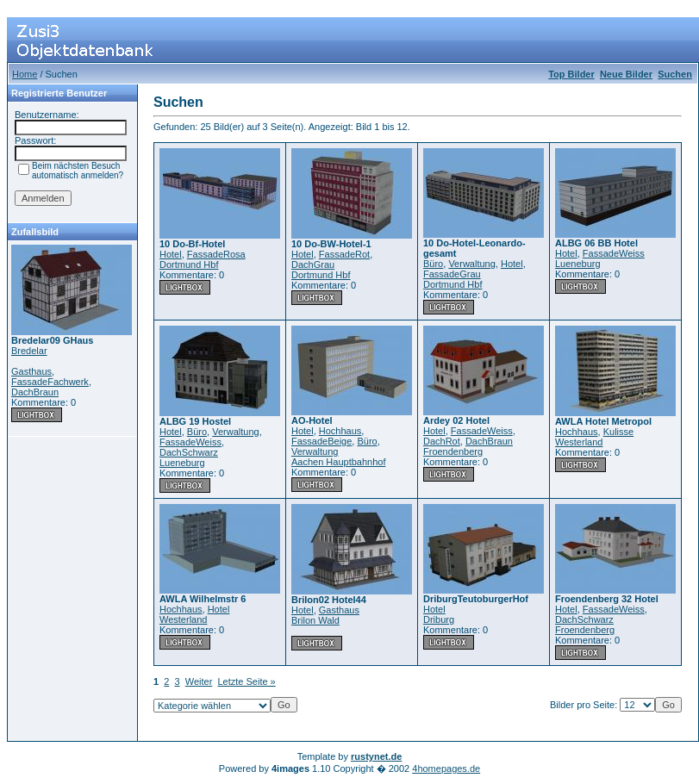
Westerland (579, 442)
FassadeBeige (321, 441)
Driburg (439, 619)
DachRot (442, 441)
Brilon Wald (315, 620)
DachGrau (313, 264)
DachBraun (35, 392)
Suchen (675, 74)
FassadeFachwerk (50, 382)
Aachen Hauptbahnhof (338, 462)
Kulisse (618, 432)
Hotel (171, 254)
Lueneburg (578, 264)
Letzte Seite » (246, 681)
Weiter (199, 681)
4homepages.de (446, 768)
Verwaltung (471, 264)
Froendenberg (453, 451)
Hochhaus (340, 431)
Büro (433, 264)
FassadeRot (344, 254)
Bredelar (29, 351)
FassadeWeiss (614, 253)
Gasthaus (31, 371)
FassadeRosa (216, 254)
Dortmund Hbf (189, 264)
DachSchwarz (189, 452)
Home (25, 74)
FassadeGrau (452, 274)
